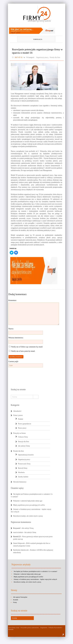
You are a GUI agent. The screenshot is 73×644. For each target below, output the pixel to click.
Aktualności (17, 411)
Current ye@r (13, 361)
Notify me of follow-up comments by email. (27, 347)
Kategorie (15, 405)
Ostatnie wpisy (17, 488)
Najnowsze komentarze (21, 522)
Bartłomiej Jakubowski (21, 550)
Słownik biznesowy (20, 482)
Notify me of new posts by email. (23, 351)
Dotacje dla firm (24, 442)
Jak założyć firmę (24, 446)
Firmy (15, 602)
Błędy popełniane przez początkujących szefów (29, 505)
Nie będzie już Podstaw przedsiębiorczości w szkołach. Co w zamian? (36, 571)
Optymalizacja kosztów (26, 455)
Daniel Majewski (19, 543)
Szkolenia (21, 472)
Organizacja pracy (42, 57)
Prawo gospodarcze (25, 424)
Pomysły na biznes (20, 433)
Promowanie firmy (24, 464)
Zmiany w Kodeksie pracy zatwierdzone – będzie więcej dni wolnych (35, 579)
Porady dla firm (55, 57)
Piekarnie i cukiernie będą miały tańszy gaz (28, 501)
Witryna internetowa (16, 338)
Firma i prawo (18, 415)
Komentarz (12, 300)
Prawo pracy (22, 428)
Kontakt (16, 600)
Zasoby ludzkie (23, 477)
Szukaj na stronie (18, 389)
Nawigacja (32, 39)
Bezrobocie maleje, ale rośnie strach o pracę (28, 516)
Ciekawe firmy (23, 437)
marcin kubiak (18, 532)
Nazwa (11, 329)
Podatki (21, 419)
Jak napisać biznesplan (20, 597)
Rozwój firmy (23, 468)
